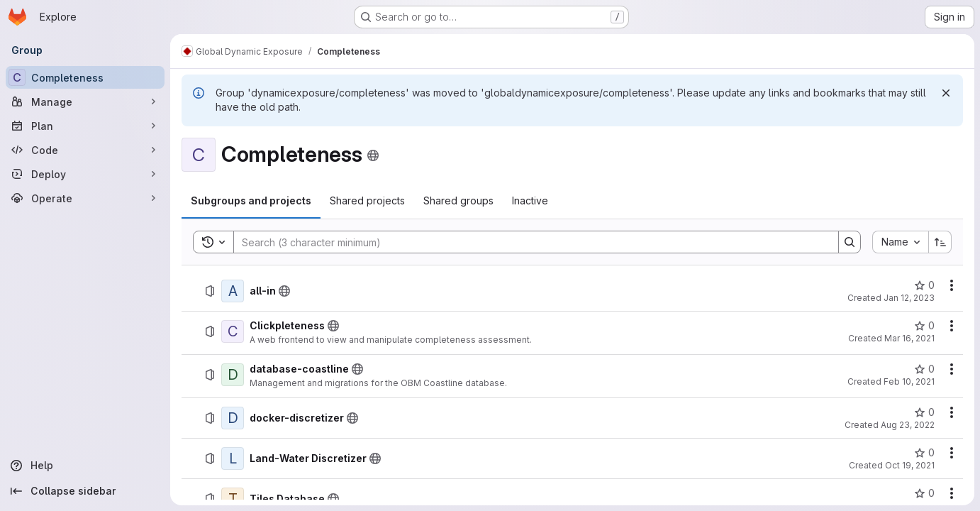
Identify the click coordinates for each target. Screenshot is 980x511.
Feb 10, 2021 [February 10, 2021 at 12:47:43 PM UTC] (909, 381)
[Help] (85, 466)
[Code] (85, 150)
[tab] (251, 201)
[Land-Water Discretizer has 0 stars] (924, 453)
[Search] (529, 242)
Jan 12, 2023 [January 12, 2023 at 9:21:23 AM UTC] (909, 298)
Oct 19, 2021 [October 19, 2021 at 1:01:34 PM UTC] (910, 465)
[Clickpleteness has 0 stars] (924, 326)
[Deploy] (85, 174)
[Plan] (85, 126)
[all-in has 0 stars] (924, 285)
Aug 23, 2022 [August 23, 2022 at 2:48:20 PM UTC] (908, 425)
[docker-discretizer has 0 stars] (924, 412)
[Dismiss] (946, 93)
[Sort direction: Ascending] (940, 242)
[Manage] (85, 101)
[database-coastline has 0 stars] (924, 369)
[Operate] (85, 198)
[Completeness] (85, 77)
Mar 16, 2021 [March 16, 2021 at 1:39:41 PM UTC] (909, 338)
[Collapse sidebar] (85, 491)
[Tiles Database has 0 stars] (924, 493)
